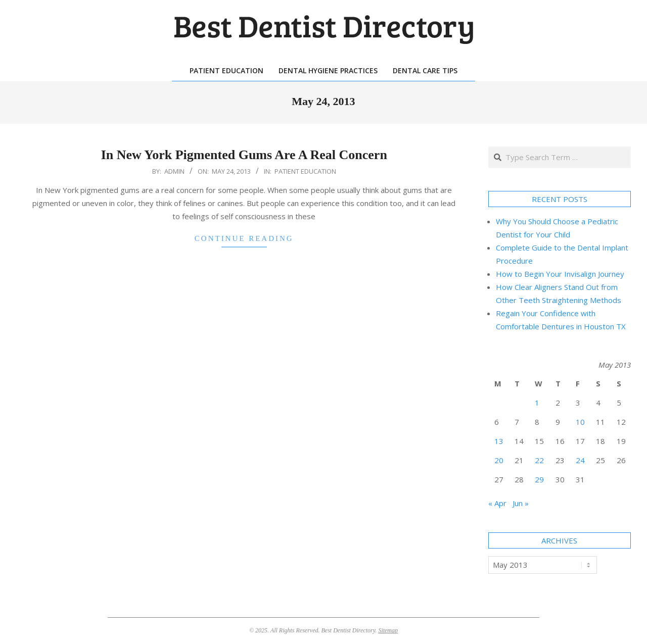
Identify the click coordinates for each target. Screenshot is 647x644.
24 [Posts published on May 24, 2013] (580, 460)
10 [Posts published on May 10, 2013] (580, 422)
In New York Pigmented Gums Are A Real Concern (244, 155)
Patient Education (305, 171)
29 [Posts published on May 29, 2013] (539, 479)
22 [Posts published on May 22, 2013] (539, 460)
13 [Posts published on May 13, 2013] (499, 441)
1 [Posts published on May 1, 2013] (537, 403)
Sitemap (388, 630)
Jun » (521, 503)
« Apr (497, 503)
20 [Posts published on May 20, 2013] (499, 460)
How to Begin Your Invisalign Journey (560, 274)
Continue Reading (244, 238)
